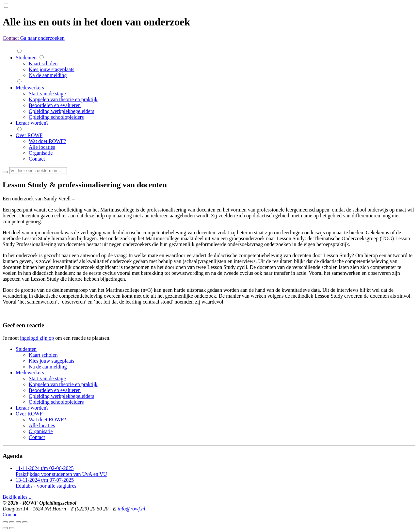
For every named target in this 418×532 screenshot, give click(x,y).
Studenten (26, 58)
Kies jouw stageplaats (52, 69)
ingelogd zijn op (37, 338)
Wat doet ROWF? (47, 141)
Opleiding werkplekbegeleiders (61, 111)
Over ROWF (29, 135)
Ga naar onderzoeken (42, 38)
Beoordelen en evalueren (55, 105)
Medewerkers (30, 88)
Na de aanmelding (48, 75)
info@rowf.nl (131, 509)
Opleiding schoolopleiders (56, 117)
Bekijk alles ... (18, 497)
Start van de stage (47, 94)
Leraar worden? (32, 123)
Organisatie (41, 153)
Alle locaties (42, 147)
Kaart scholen (43, 63)
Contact (11, 38)
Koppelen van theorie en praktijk (63, 99)
